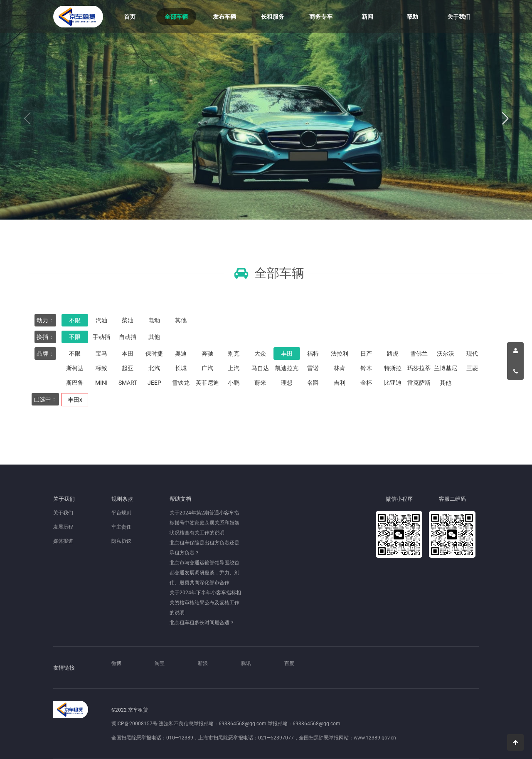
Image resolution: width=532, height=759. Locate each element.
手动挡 (101, 337)
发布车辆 (224, 17)
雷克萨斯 (419, 383)
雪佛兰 (419, 354)
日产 (366, 354)
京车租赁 (78, 17)
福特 (313, 354)
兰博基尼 (446, 368)
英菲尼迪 (207, 383)
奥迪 (181, 354)
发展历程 (63, 527)
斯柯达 (75, 368)
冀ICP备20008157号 (134, 724)
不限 (75, 320)
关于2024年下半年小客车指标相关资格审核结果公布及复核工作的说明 (205, 603)
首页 (130, 17)
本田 (128, 354)
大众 (260, 354)
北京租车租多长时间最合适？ (202, 623)
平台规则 (121, 513)
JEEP (154, 383)
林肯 (340, 368)
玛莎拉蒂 (419, 368)
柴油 (128, 320)
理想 (287, 383)
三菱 (472, 368)
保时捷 (154, 354)
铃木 (366, 368)
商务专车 (321, 17)
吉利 (340, 383)
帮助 (412, 17)
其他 (181, 320)
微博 (116, 663)
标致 (101, 368)
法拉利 (340, 354)
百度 (289, 663)
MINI (101, 383)
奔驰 (207, 354)
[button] (505, 119)
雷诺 (313, 368)
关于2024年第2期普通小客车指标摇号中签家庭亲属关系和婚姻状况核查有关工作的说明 (204, 523)
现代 (472, 354)
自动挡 (128, 337)
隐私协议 (121, 541)
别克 (234, 354)
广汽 (207, 368)
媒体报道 (63, 541)
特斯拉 (393, 368)
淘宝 (160, 663)
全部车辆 (176, 17)
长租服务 (273, 17)
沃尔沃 (446, 354)
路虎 (393, 354)
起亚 (128, 368)
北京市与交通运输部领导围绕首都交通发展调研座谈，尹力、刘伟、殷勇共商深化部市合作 (204, 573)
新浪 (203, 663)
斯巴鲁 (75, 383)
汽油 (101, 320)
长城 (181, 368)
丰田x (75, 400)
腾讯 (246, 663)
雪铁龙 (181, 383)
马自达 (260, 368)
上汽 (234, 368)
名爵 (313, 383)
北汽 (154, 368)
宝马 (101, 354)
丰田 (287, 354)
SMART (128, 383)
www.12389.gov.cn (375, 738)
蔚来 (260, 383)
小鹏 (234, 383)
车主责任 (121, 527)
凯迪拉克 (287, 368)
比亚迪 (393, 383)
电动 (154, 320)
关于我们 (459, 17)
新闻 (367, 17)
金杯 (366, 383)
